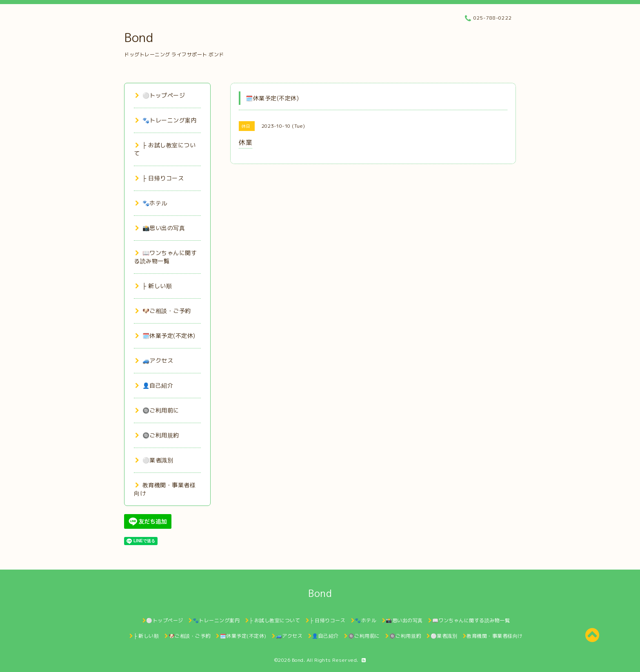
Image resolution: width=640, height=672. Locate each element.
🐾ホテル (151, 203)
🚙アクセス (154, 360)
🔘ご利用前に (157, 410)
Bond (139, 38)
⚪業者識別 (154, 460)
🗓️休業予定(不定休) (165, 336)
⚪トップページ (160, 95)
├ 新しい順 (153, 286)
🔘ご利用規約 (157, 435)
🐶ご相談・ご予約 (163, 311)
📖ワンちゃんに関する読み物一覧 (165, 257)
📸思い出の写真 (160, 228)
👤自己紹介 (154, 385)
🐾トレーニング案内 (166, 120)
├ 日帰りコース (159, 178)
